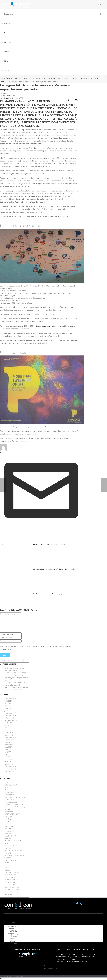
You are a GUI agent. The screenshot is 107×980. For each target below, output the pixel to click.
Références (15, 935)
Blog (12, 939)
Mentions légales (49, 966)
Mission (13, 922)
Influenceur (15, 926)
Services (14, 930)
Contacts (14, 943)
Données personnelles (51, 968)
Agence (13, 918)
